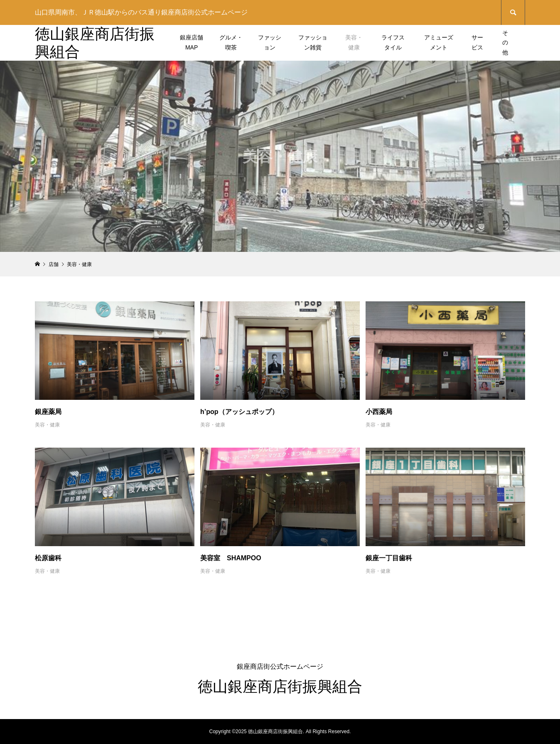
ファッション (270, 42)
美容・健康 (354, 42)
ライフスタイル (393, 42)
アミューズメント (439, 42)
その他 (505, 43)
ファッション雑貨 (313, 42)
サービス (477, 42)
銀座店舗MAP (192, 42)
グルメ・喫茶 (231, 42)
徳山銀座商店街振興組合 (280, 686)
